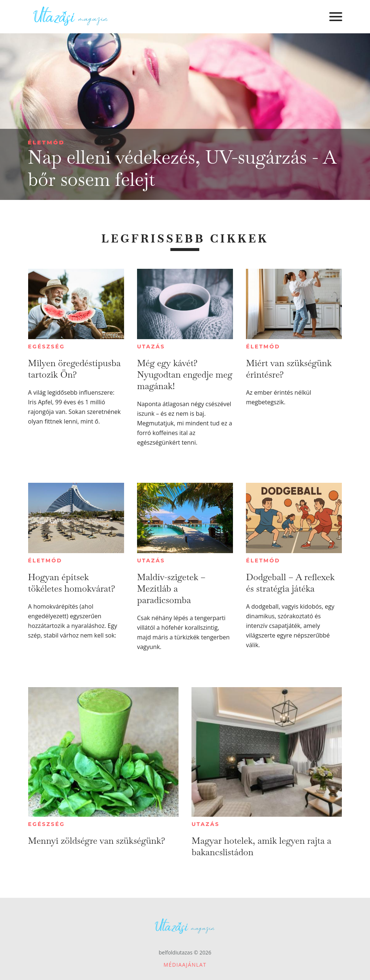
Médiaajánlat (185, 965)
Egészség (46, 347)
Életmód (46, 142)
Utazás (151, 347)
